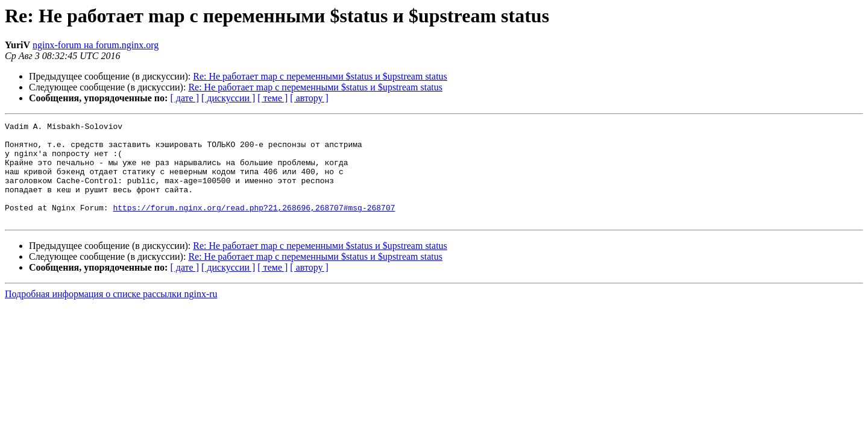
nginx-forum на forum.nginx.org (96, 45)
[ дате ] (184, 98)
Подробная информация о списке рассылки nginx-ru (111, 314)
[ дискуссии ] (228, 98)
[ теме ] (272, 98)
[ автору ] (309, 98)
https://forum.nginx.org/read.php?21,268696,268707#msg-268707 (254, 225)
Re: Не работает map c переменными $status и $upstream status (320, 76)
